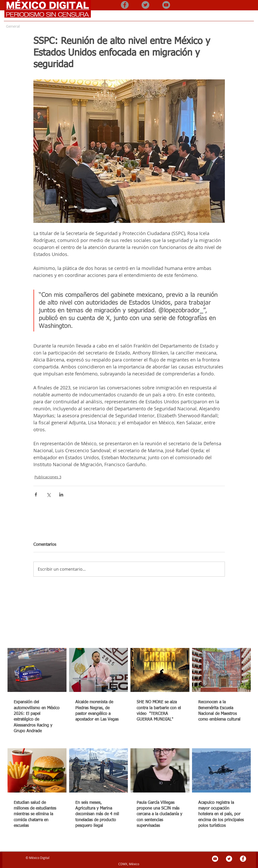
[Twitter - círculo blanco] (229, 859)
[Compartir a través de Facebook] (36, 495)
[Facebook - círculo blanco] (243, 859)
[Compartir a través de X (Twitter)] (49, 495)
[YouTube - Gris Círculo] (166, 5)
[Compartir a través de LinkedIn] (61, 495)
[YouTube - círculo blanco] (215, 859)
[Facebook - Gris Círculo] (125, 5)
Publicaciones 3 (48, 477)
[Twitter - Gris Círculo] (145, 5)
